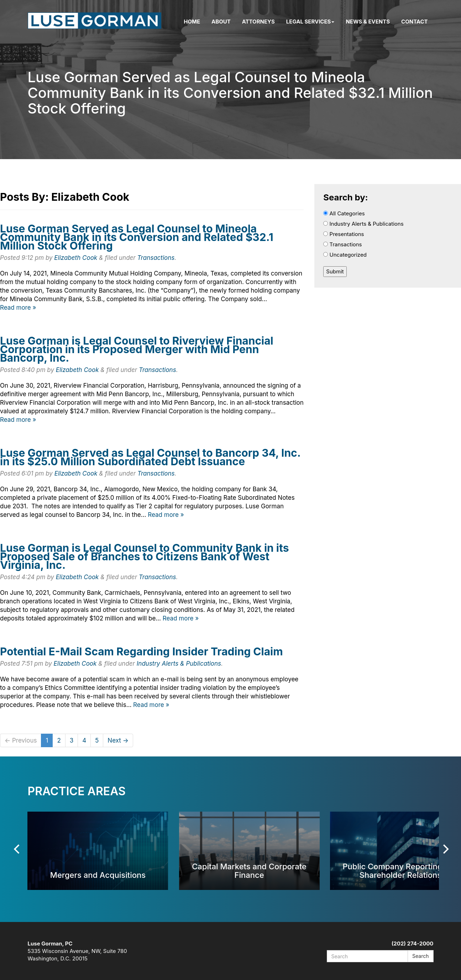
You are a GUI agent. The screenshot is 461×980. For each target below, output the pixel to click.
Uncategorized (345, 255)
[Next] (445, 849)
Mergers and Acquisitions (98, 875)
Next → (118, 740)
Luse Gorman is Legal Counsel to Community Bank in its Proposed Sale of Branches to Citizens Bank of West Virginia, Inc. (145, 556)
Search (420, 956)
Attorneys (258, 22)
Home (192, 22)
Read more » (18, 308)
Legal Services (310, 22)
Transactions (156, 258)
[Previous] (18, 849)
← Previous (21, 740)
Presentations (344, 234)
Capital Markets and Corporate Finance (249, 871)
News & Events (368, 22)
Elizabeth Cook (76, 258)
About (221, 22)
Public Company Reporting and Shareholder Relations (400, 871)
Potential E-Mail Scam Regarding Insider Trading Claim (142, 651)
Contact (414, 22)
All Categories (344, 213)
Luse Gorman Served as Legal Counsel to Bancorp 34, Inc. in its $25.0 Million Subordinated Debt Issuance (150, 457)
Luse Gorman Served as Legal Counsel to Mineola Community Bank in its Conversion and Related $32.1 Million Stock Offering (137, 237)
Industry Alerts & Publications (179, 664)
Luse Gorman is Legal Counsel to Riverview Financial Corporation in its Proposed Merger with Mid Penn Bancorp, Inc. (137, 349)
